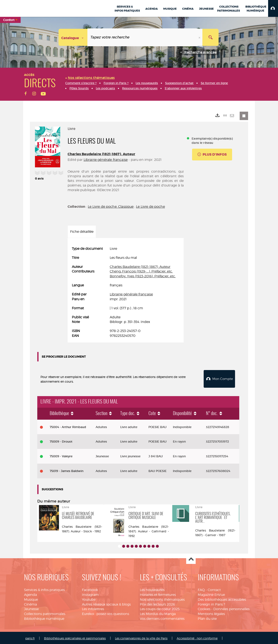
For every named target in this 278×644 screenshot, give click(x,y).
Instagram (90, 594)
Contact (214, 589)
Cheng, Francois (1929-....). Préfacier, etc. (141, 271)
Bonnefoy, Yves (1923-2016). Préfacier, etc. (143, 276)
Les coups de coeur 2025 (160, 608)
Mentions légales (211, 613)
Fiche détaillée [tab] (82, 232)
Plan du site (207, 618)
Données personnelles (231, 608)
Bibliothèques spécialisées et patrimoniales (75, 637)
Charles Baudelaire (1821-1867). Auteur (101, 154)
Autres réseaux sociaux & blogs (106, 603)
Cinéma (30, 603)
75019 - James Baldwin (67, 470)
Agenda (30, 594)
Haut (191, 558)
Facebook (90, 589)
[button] (273, 8)
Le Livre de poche (150, 207)
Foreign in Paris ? (211, 603)
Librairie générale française (106, 160)
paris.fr (30, 637)
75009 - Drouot (61, 440)
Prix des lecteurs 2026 (157, 603)
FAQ (201, 589)
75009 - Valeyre (61, 455)
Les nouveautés (152, 589)
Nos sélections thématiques (162, 598)
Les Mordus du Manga (158, 613)
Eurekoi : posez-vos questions (106, 613)
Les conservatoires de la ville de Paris (141, 637)
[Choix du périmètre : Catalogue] (73, 37)
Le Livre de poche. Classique (111, 207)
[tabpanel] (126, 292)
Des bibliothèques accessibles (222, 598)
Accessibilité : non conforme (197, 637)
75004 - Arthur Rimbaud (68, 426)
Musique (31, 598)
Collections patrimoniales (45, 613)
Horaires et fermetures (158, 594)
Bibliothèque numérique (44, 618)
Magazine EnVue (211, 594)
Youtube (89, 598)
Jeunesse (31, 608)
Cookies (204, 608)
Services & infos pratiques (44, 589)
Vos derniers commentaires (162, 618)
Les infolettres (93, 608)
